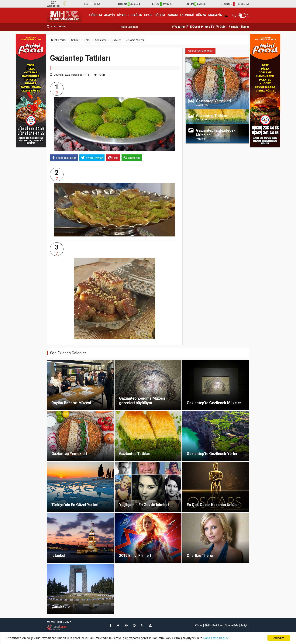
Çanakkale (60, 607)
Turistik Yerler (59, 40)
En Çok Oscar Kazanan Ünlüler (213, 505)
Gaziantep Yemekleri (69, 454)
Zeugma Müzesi (135, 40)
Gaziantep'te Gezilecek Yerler (212, 454)
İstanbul (58, 556)
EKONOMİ (187, 15)
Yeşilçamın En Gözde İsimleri (144, 505)
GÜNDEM (96, 15)
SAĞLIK (137, 15)
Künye (199, 625)
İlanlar (245, 27)
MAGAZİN (215, 15)
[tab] (217, 102)
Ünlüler (75, 40)
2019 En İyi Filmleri (135, 556)
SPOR (148, 15)
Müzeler (116, 40)
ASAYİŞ (109, 15)
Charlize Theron (201, 556)
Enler (87, 40)
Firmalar (234, 27)
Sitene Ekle (232, 625)
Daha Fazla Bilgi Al (216, 638)
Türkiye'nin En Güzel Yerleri (75, 505)
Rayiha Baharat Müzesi (71, 403)
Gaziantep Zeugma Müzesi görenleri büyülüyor (142, 401)
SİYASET (123, 15)
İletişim (245, 625)
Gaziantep (101, 40)
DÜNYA (201, 15)
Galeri (222, 27)
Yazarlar (178, 27)
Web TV (208, 27)
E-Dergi (193, 27)
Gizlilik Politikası (214, 625)
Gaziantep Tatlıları (135, 454)
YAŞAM (172, 15)
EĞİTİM (160, 15)
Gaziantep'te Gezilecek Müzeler (214, 403)
